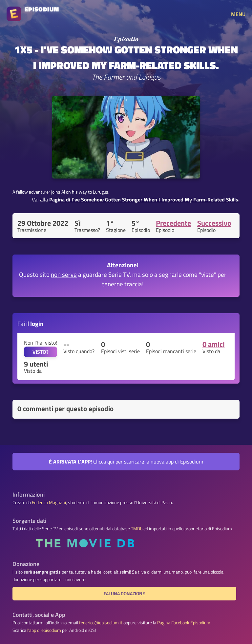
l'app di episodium (44, 630)
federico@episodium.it (101, 623)
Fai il (31, 323)
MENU (238, 14)
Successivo (214, 223)
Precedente (173, 223)
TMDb (137, 529)
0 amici (214, 344)
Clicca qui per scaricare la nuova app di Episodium (126, 462)
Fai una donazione (124, 594)
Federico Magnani (49, 502)
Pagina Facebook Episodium (184, 623)
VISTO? (41, 352)
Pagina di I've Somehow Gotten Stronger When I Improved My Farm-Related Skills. (144, 199)
